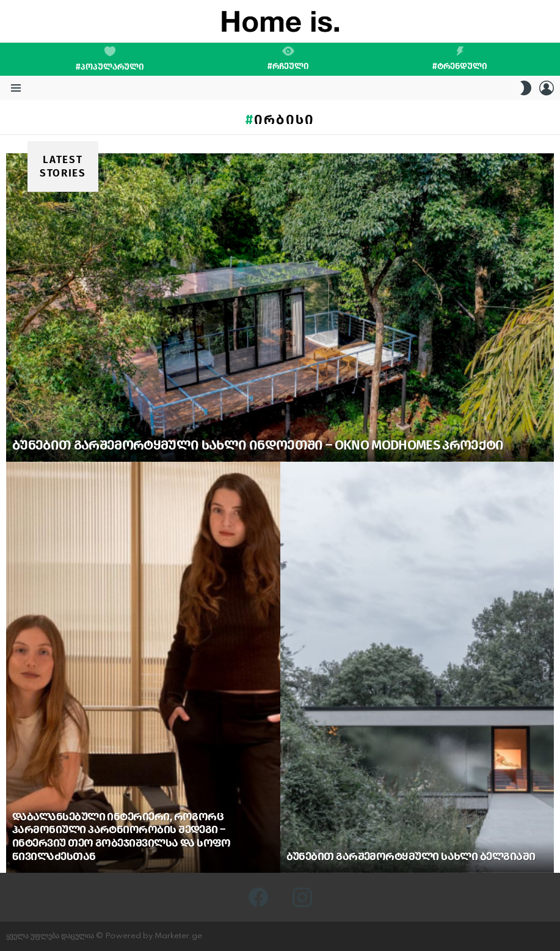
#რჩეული (288, 59)
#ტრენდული (460, 59)
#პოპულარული (110, 59)
